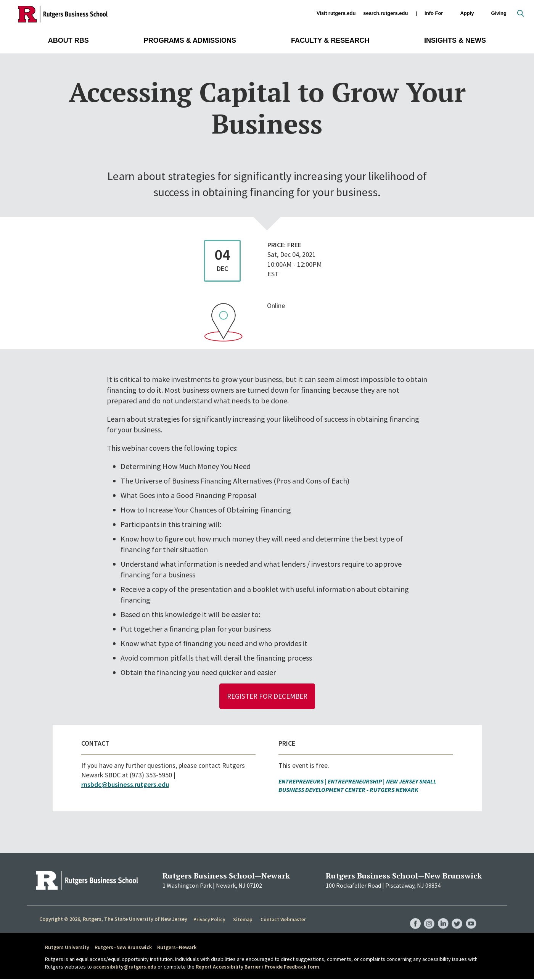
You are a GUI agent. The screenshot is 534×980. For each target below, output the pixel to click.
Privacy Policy (209, 920)
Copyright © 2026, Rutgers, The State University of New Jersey (113, 920)
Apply (467, 14)
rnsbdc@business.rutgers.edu (125, 785)
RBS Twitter (456, 917)
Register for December (267, 696)
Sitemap (242, 920)
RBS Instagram (427, 917)
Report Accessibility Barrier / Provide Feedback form (257, 967)
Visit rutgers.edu (336, 13)
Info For (434, 14)
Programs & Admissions (190, 40)
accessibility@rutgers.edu (125, 967)
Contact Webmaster (282, 920)
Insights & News (455, 40)
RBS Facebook (413, 917)
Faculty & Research (330, 40)
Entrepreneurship (355, 782)
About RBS (68, 40)
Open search (521, 13)
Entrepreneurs (301, 782)
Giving (499, 13)
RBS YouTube (471, 917)
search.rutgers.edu (385, 13)
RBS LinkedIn (442, 917)
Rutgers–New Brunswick (123, 948)
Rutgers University (67, 948)
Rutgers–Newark (177, 948)
